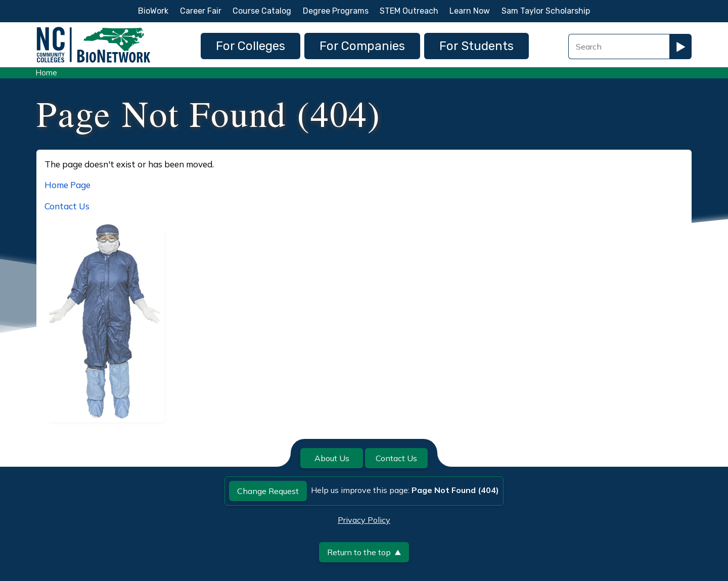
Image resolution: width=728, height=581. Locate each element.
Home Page (67, 185)
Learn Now (470, 11)
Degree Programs (336, 11)
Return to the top (364, 552)
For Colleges (251, 46)
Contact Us (67, 206)
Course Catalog (262, 11)
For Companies (362, 46)
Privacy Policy (364, 520)
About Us (332, 458)
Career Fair (201, 11)
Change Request (268, 491)
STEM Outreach (409, 11)
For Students (476, 46)
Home (46, 73)
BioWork (153, 11)
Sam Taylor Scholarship (546, 11)
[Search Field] (619, 47)
